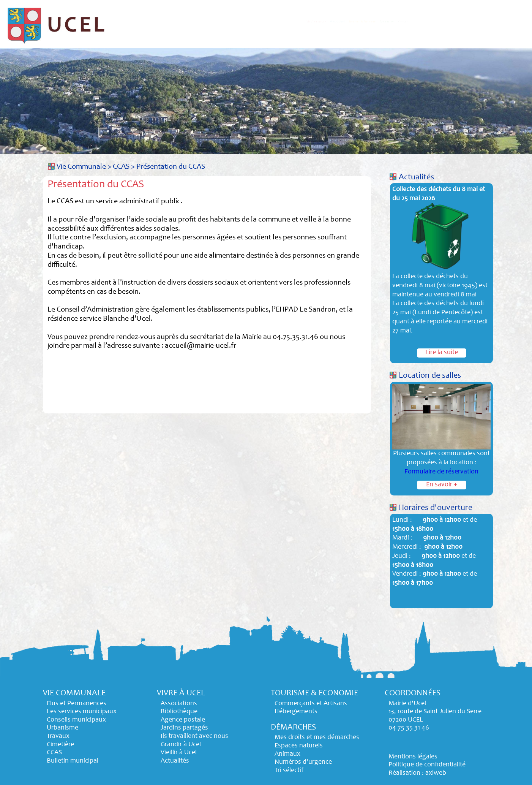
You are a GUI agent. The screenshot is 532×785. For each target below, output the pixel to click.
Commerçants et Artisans (311, 704)
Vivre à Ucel (297, 22)
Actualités (416, 177)
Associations (179, 704)
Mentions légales (413, 757)
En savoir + (442, 485)
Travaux (58, 736)
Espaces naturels (299, 746)
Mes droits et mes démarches (317, 738)
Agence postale (183, 720)
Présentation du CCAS (171, 167)
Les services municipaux (82, 712)
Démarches (450, 22)
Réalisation (404, 773)
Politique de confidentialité (427, 765)
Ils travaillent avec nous (194, 736)
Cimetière (60, 745)
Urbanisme (62, 728)
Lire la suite (442, 353)
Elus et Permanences (77, 704)
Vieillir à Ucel (179, 753)
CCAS (121, 167)
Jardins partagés (184, 728)
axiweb (436, 773)
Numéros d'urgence (303, 762)
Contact (500, 22)
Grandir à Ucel (181, 745)
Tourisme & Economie (374, 22)
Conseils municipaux (76, 720)
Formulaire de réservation (441, 472)
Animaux (287, 754)
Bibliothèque (179, 712)
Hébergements (296, 712)
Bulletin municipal (73, 761)
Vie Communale (232, 22)
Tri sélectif (289, 771)
